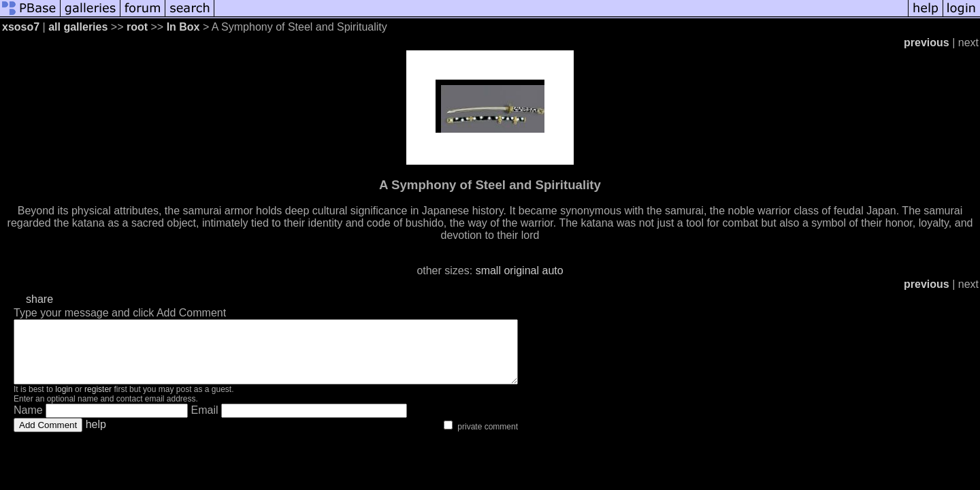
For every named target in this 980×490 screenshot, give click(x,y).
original (521, 271)
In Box (183, 27)
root (137, 27)
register (98, 402)
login (64, 402)
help (96, 437)
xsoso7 (21, 27)
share (39, 299)
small (488, 271)
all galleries (78, 27)
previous (927, 43)
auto (552, 271)
